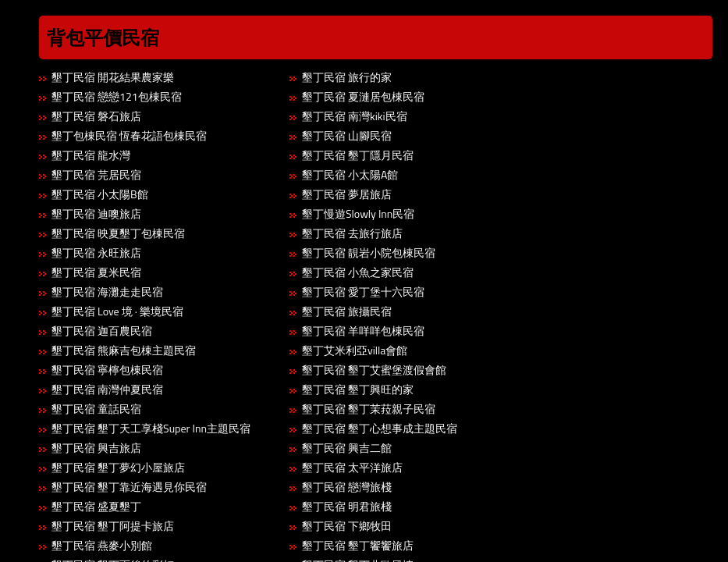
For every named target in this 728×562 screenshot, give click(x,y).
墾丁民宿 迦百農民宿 (102, 331)
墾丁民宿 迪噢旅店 (96, 213)
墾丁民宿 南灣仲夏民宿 (107, 389)
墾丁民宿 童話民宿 (96, 409)
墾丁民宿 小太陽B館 (100, 194)
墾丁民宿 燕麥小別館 (102, 545)
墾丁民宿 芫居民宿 (96, 174)
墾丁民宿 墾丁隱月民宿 (358, 155)
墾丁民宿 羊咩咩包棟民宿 (363, 331)
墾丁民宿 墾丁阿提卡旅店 (113, 526)
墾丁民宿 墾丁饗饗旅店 (358, 545)
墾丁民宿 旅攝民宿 (347, 311)
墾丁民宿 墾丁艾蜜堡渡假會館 (374, 370)
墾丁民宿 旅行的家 (347, 77)
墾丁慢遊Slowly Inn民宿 (358, 213)
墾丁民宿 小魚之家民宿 (358, 272)
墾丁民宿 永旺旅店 (96, 253)
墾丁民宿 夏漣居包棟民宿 (363, 96)
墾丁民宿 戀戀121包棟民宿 (117, 96)
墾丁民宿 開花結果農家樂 (113, 77)
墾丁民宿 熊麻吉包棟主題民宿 (124, 350)
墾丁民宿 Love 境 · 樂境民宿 (117, 311)
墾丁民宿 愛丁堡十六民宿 (363, 292)
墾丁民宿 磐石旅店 (96, 116)
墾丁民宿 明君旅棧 (347, 506)
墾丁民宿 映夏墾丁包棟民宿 (118, 233)
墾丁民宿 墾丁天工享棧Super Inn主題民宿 (151, 428)
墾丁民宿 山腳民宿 (347, 135)
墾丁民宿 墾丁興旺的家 (358, 389)
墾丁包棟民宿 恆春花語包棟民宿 (129, 135)
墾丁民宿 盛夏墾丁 (96, 506)
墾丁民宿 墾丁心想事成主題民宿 (380, 428)
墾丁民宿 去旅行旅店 (352, 233)
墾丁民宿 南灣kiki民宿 (355, 116)
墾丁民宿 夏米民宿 (96, 272)
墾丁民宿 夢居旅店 (347, 194)
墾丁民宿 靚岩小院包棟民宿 (369, 253)
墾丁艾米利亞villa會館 (355, 350)
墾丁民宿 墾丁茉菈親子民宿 (369, 409)
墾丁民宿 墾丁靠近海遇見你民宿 (129, 487)
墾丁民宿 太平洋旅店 (352, 467)
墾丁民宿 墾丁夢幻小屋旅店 (118, 467)
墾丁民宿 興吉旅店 (96, 448)
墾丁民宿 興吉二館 (347, 448)
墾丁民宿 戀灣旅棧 (347, 487)
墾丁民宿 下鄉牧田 (347, 526)
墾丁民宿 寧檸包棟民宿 (107, 370)
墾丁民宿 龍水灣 (91, 155)
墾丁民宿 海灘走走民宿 (107, 292)
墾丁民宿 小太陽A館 (350, 174)
